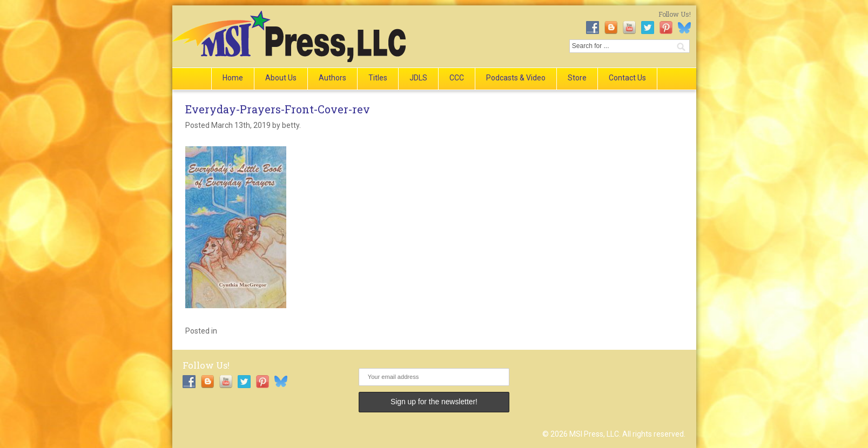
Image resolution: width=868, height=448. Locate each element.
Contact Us (627, 78)
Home (233, 78)
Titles (378, 78)
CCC (457, 78)
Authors (332, 78)
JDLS (418, 78)
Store (577, 78)
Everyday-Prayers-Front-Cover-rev (278, 109)
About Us (281, 78)
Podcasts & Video (516, 78)
